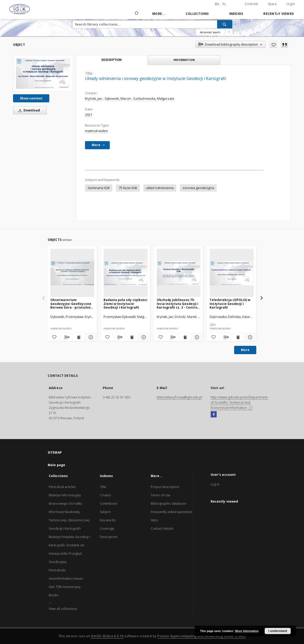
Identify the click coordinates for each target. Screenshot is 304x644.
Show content (31, 98)
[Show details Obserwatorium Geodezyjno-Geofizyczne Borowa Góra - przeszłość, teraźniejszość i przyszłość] (90, 337)
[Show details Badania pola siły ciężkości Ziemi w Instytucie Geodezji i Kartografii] (143, 337)
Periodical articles (62, 487)
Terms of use (160, 495)
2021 (89, 115)
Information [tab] (184, 60)
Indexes (236, 14)
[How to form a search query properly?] (229, 32)
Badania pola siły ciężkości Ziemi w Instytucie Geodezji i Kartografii (125, 304)
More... (159, 14)
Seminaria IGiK (99, 188)
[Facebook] (214, 415)
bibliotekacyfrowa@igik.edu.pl (179, 397)
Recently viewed (279, 14)
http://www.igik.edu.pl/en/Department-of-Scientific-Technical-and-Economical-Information (239, 402)
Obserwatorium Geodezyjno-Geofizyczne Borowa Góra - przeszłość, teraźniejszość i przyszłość (72, 304)
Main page (56, 465)
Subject (105, 512)
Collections (197, 14)
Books (54, 595)
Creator (106, 495)
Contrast (251, 4)
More (245, 350)
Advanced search (210, 32)
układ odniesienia (160, 188)
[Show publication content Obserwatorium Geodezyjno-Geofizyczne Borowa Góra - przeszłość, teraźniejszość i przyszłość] (78, 337)
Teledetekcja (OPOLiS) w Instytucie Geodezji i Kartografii (230, 304)
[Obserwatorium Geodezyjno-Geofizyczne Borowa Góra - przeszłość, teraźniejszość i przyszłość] (72, 273)
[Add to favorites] (273, 45)
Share (272, 4)
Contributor (109, 504)
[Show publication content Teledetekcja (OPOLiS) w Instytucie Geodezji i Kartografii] (238, 337)
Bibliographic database (168, 504)
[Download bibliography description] (66, 337)
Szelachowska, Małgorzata (154, 99)
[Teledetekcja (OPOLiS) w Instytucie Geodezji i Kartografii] (232, 273)
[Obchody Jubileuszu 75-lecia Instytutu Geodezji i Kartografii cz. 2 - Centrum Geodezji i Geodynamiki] (179, 273)
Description (109, 537)
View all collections (63, 609)
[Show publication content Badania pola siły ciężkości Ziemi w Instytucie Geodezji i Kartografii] (132, 337)
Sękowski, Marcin (118, 99)
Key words (108, 520)
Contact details (162, 529)
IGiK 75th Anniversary (65, 587)
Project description (165, 487)
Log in (215, 484)
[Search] (225, 24)
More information (247, 631)
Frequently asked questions (171, 512)
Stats (154, 520)
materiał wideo (96, 131)
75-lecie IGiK (128, 188)
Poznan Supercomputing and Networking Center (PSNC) (202, 636)
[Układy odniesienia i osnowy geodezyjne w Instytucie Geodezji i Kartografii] (43, 73)
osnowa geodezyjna (198, 188)
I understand (278, 631)
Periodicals (57, 570)
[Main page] (136, 14)
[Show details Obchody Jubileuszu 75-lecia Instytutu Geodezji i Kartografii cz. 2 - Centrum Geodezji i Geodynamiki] (196, 337)
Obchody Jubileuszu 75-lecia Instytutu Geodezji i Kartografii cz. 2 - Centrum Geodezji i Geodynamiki (179, 304)
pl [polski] (224, 4)
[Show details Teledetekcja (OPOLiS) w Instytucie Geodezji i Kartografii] (250, 337)
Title (103, 487)
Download (28, 110)
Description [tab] (111, 60)
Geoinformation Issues (66, 579)
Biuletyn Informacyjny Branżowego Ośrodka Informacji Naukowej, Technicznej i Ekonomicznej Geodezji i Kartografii (69, 512)
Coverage (107, 529)
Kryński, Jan (94, 99)
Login (291, 4)
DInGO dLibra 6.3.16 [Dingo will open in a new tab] (107, 636)
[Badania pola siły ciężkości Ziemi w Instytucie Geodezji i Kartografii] (126, 273)
